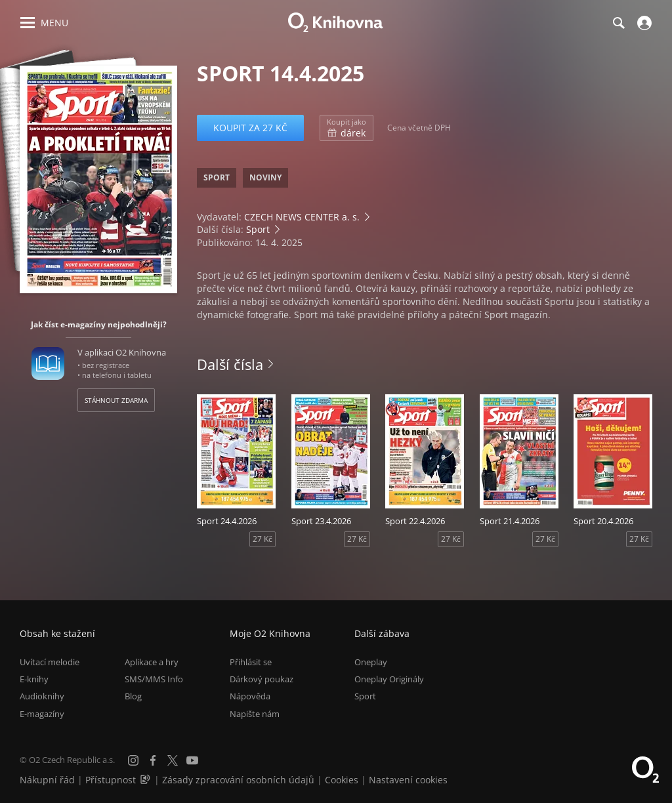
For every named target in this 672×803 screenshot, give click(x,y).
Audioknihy (42, 696)
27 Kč (262, 539)
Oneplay (371, 662)
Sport (258, 229)
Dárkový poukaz (262, 679)
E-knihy (34, 679)
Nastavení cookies (408, 780)
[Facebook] (153, 760)
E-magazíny (42, 714)
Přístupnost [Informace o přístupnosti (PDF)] (111, 780)
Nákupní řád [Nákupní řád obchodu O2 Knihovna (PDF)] (47, 780)
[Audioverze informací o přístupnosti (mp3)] (146, 780)
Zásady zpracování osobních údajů (238, 780)
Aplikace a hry (152, 662)
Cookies (342, 780)
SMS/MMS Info (154, 679)
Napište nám (255, 714)
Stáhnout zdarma (116, 400)
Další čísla (230, 364)
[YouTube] (192, 760)
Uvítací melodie (50, 662)
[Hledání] (618, 23)
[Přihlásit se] (643, 23)
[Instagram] (133, 760)
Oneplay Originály (389, 679)
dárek (346, 128)
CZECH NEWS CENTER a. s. (302, 217)
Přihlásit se (251, 662)
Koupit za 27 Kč (250, 128)
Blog (133, 696)
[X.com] (173, 760)
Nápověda (250, 696)
